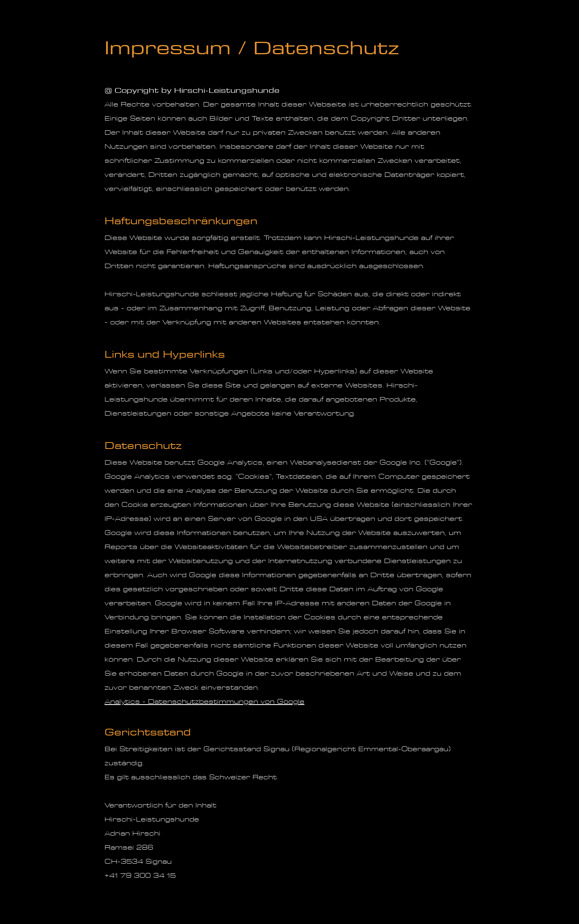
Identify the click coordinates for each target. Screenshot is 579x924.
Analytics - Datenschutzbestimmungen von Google (204, 702)
